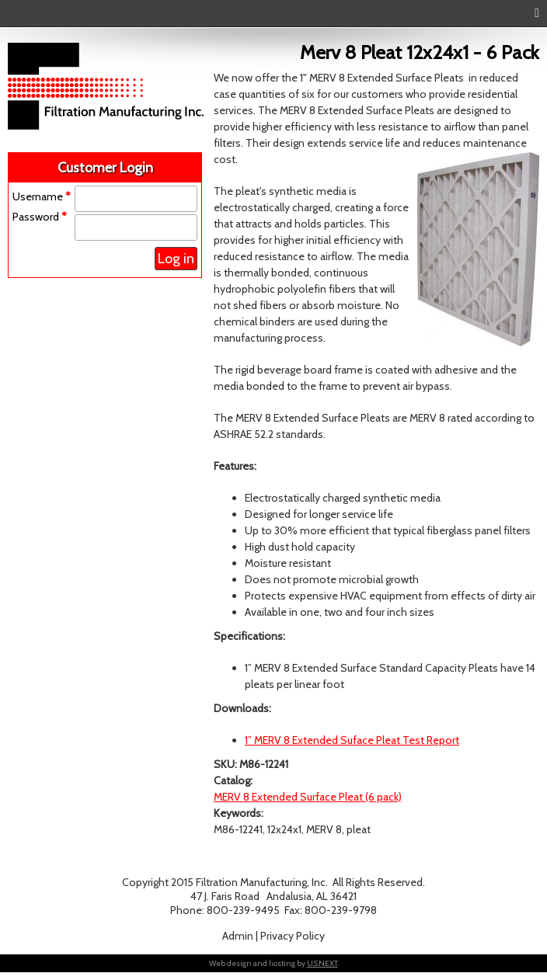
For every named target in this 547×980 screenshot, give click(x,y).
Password (40, 217)
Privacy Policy (293, 936)
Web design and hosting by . (274, 963)
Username (42, 196)
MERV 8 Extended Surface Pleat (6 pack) (308, 797)
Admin (238, 936)
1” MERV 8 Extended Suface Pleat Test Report (352, 740)
